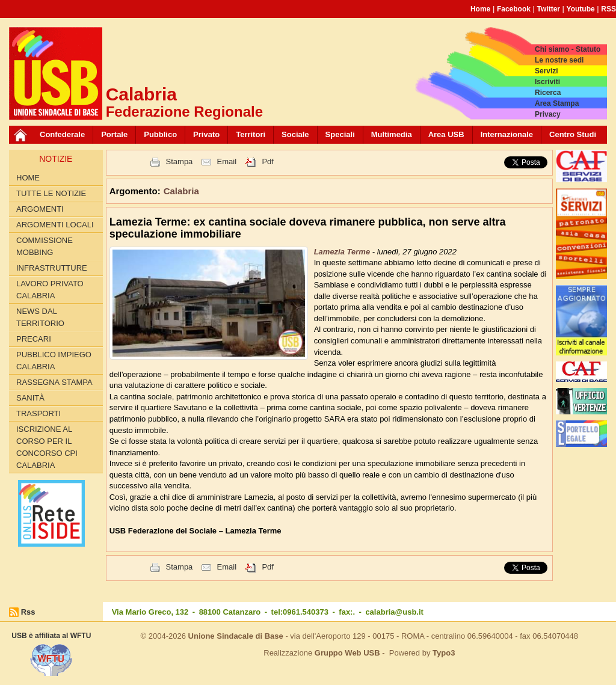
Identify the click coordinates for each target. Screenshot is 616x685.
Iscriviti (547, 82)
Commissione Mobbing (45, 246)
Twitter (549, 9)
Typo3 (444, 653)
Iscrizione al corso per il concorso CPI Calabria (47, 447)
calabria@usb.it (394, 612)
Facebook (514, 9)
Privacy (548, 114)
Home (480, 9)
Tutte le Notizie (51, 193)
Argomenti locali (55, 225)
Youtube (581, 9)
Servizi (547, 71)
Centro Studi (573, 134)
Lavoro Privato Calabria (50, 290)
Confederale (62, 134)
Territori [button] (251, 134)
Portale (114, 134)
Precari (34, 339)
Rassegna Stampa (54, 382)
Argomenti (40, 209)
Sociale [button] (295, 134)
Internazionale (507, 134)
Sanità (30, 398)
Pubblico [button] (160, 134)
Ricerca (548, 93)
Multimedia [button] (392, 134)
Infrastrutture (52, 268)
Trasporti (38, 413)
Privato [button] (206, 134)
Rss (28, 612)
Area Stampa (557, 103)
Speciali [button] (340, 134)
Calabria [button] (181, 191)
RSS (608, 9)
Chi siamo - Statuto (568, 49)
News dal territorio (40, 317)
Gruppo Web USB (347, 653)
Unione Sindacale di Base (236, 636)
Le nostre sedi (559, 60)
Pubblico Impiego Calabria (54, 361)
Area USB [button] (446, 134)
